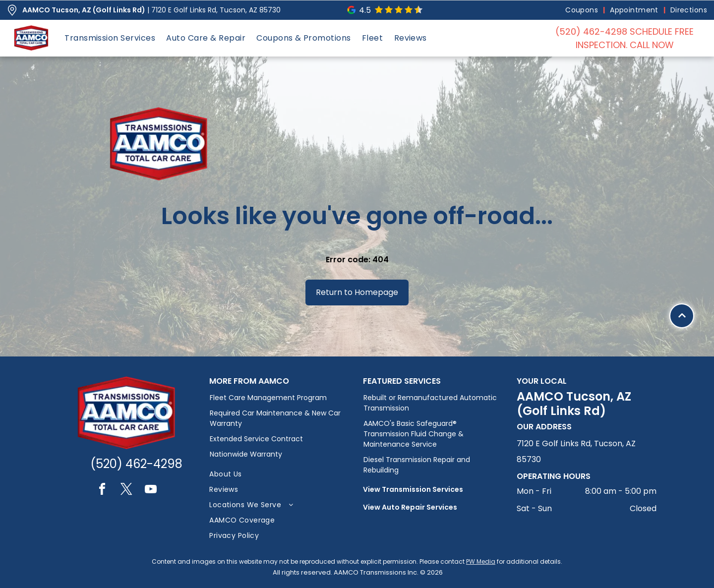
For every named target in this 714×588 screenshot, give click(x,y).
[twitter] (126, 491)
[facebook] (102, 491)
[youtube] (151, 491)
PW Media (481, 561)
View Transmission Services (413, 489)
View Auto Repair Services (410, 507)
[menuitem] (583, 10)
